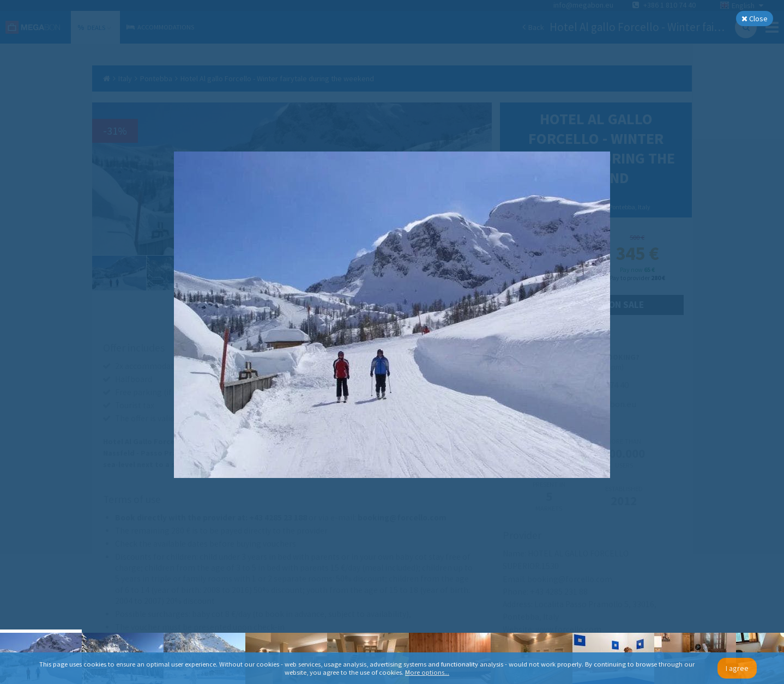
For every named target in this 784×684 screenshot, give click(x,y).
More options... (427, 672)
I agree (737, 668)
